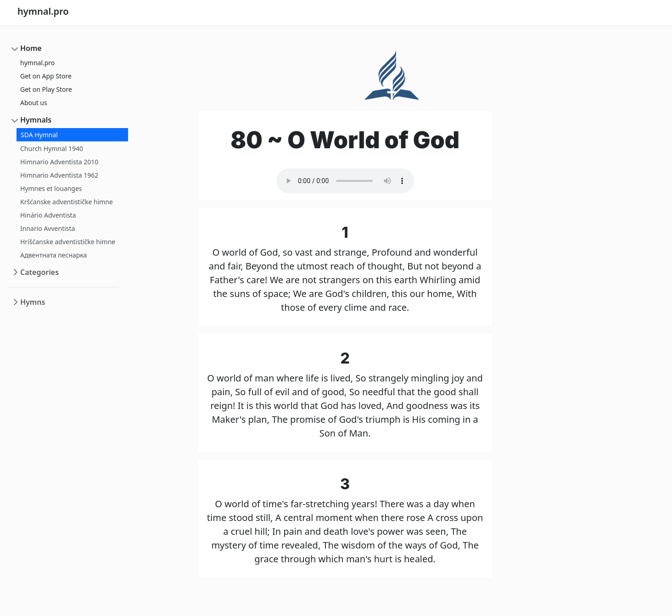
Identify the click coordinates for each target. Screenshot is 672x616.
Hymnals (36, 120)
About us (34, 103)
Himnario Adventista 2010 (59, 162)
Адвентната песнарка (53, 255)
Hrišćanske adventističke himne (68, 242)
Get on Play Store (46, 89)
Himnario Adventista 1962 (59, 175)
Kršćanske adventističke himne (67, 202)
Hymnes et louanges (51, 188)
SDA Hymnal (39, 135)
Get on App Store (46, 76)
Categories (39, 272)
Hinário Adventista (48, 215)
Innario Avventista (48, 228)
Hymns (33, 302)
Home (31, 48)
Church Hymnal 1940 (52, 148)
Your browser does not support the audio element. (345, 181)
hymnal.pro (37, 63)
